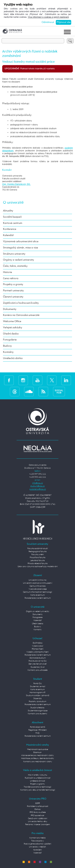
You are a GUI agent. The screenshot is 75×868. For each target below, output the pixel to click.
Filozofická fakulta (38, 558)
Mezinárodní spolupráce (38, 749)
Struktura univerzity (14, 254)
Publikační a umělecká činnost (38, 778)
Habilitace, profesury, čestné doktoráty (38, 758)
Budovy (7, 346)
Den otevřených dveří (38, 664)
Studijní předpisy (37, 708)
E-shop (38, 809)
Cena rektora (11, 278)
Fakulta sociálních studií (38, 549)
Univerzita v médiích (37, 847)
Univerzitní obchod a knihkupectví (38, 583)
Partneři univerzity (13, 291)
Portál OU (38, 683)
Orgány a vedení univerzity (18, 260)
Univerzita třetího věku (38, 821)
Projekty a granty (13, 284)
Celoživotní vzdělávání (38, 818)
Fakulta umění (38, 555)
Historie (7, 272)
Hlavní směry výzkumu (38, 775)
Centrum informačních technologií (37, 592)
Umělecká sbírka (13, 358)
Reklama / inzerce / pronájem (37, 824)
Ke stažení (37, 850)
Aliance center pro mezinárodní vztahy (37, 755)
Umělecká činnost (37, 781)
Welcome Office (12, 321)
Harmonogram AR (37, 692)
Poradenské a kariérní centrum (38, 598)
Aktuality (8, 211)
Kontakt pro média (37, 838)
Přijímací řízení (38, 649)
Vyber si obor (38, 646)
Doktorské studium (38, 658)
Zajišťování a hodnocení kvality (21, 303)
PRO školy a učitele (38, 812)
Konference (10, 229)
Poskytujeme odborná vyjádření (37, 844)
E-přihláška (38, 643)
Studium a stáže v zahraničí (38, 695)
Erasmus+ (38, 752)
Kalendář (8, 235)
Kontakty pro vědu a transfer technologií (38, 790)
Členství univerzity (13, 297)
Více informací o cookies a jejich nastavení (48, 17)
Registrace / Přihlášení (38, 730)
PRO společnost (37, 815)
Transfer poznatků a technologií (37, 787)
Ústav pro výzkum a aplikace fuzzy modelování (38, 566)
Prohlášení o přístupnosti (38, 806)
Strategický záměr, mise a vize (20, 248)
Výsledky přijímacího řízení (37, 652)
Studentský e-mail (38, 686)
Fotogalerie (10, 340)
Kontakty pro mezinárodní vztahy (38, 762)
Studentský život (38, 667)
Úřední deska (11, 334)
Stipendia (37, 698)
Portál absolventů (38, 727)
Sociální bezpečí (12, 217)
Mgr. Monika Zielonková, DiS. (16, 184)
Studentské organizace (38, 711)
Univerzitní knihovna (37, 580)
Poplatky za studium (37, 701)
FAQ (37, 733)
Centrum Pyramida (38, 586)
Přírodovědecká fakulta (38, 563)
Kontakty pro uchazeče (37, 670)
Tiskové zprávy (37, 841)
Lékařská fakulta (38, 560)
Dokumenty (10, 309)
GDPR (38, 803)
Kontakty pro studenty (37, 714)
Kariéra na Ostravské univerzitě (21, 315)
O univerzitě (13, 203)
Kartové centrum (13, 223)
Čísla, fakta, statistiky (15, 266)
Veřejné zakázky (13, 328)
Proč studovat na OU (38, 661)
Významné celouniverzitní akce (21, 242)
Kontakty (8, 352)
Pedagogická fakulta (38, 552)
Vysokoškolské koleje (38, 589)
